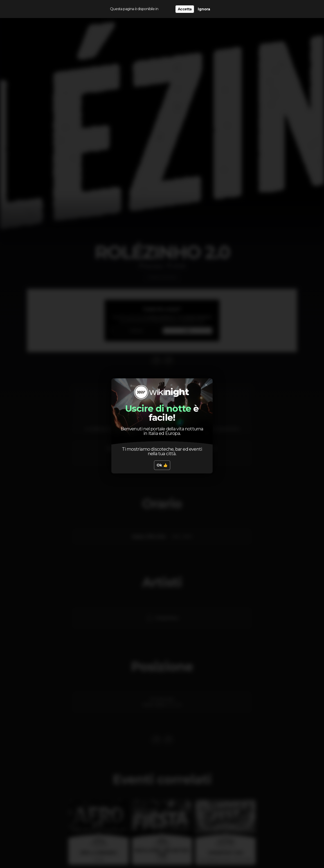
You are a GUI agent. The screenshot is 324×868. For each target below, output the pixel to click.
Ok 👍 (162, 465)
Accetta (185, 9)
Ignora (204, 9)
